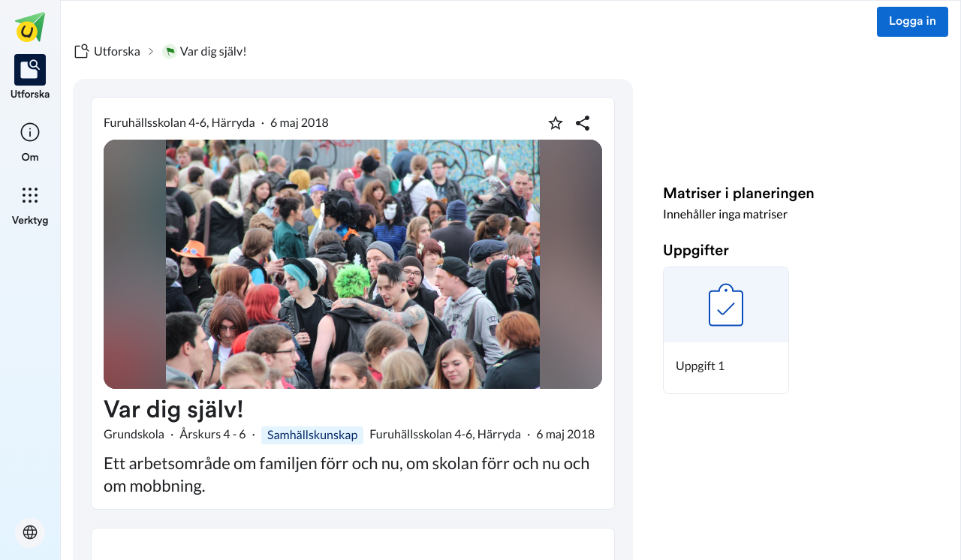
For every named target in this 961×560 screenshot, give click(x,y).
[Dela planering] (583, 123)
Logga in (913, 22)
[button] (726, 330)
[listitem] (30, 78)
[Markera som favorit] (556, 123)
